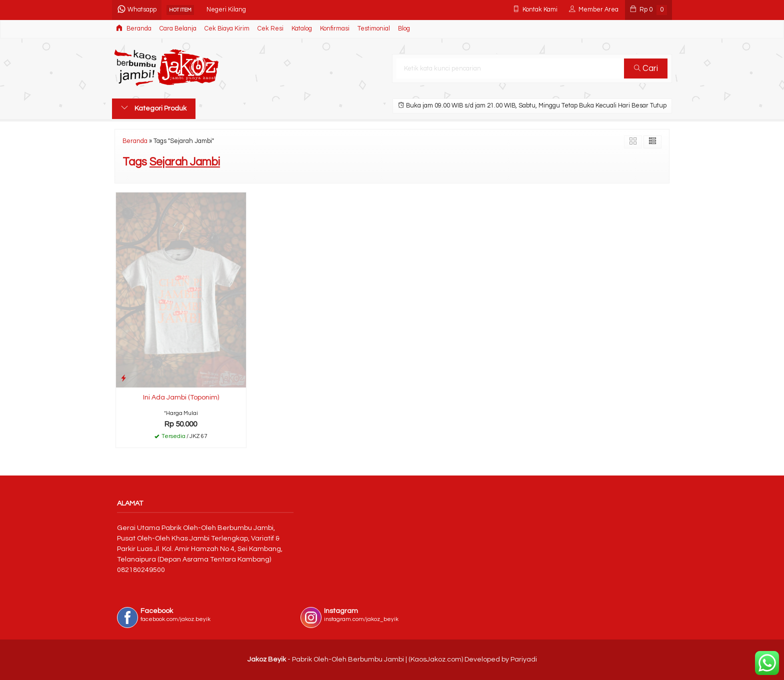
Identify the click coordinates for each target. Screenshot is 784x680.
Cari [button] (646, 68)
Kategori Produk (154, 108)
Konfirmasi (335, 29)
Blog (404, 29)
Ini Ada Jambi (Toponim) (181, 397)
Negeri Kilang (226, 10)
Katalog (302, 29)
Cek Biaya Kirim (227, 29)
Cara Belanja (178, 29)
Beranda (134, 28)
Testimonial (374, 29)
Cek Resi (270, 29)
